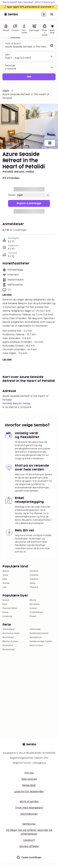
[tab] (6, 31)
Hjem (6, 91)
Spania (6, 571)
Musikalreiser (9, 650)
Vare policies (29, 779)
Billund (33, 600)
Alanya (6, 600)
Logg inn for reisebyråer (29, 792)
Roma (5, 612)
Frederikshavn (36, 612)
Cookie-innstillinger (29, 857)
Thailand (34, 587)
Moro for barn (36, 646)
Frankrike (34, 575)
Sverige (6, 583)
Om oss (29, 773)
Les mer (7, 295)
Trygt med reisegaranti (29, 808)
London (33, 608)
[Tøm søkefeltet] (52, 45)
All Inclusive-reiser (11, 633)
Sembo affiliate (29, 846)
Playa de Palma (10, 608)
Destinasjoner (29, 814)
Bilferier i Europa (10, 641)
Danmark (34, 571)
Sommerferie (9, 629)
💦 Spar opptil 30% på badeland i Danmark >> (29, 7)
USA (4, 587)
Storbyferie (8, 646)
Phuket (33, 616)
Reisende (10, 65)
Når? (8, 55)
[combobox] (27, 47)
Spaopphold (36, 637)
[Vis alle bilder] (50, 143)
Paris (5, 604)
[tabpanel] (29, 60)
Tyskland (34, 579)
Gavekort (29, 840)
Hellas (33, 583)
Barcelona (35, 604)
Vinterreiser (35, 629)
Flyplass (12, 195)
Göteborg (7, 616)
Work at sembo (29, 802)
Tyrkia (5, 575)
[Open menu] (52, 14)
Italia (5, 579)
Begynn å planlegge (29, 203)
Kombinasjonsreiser (39, 633)
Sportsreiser (8, 637)
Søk (29, 77)
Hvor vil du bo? (13, 44)
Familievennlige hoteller (41, 641)
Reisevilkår (29, 785)
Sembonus (29, 824)
